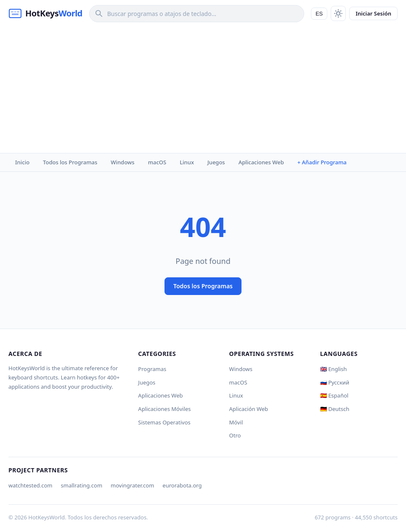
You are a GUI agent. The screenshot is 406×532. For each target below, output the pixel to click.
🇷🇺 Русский (335, 382)
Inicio (22, 162)
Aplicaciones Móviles (164, 409)
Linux (187, 162)
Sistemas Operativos (164, 422)
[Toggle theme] (338, 13)
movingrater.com (132, 485)
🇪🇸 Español (334, 395)
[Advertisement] (203, 90)
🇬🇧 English (334, 369)
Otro (235, 435)
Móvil (236, 422)
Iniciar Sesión (373, 13)
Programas (152, 369)
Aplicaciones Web (261, 162)
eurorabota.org (182, 485)
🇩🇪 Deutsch (335, 409)
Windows (122, 162)
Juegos (216, 162)
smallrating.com (82, 485)
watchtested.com (31, 485)
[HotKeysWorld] (45, 13)
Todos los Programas (70, 162)
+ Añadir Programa (322, 162)
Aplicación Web (249, 409)
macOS (157, 162)
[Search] (197, 14)
